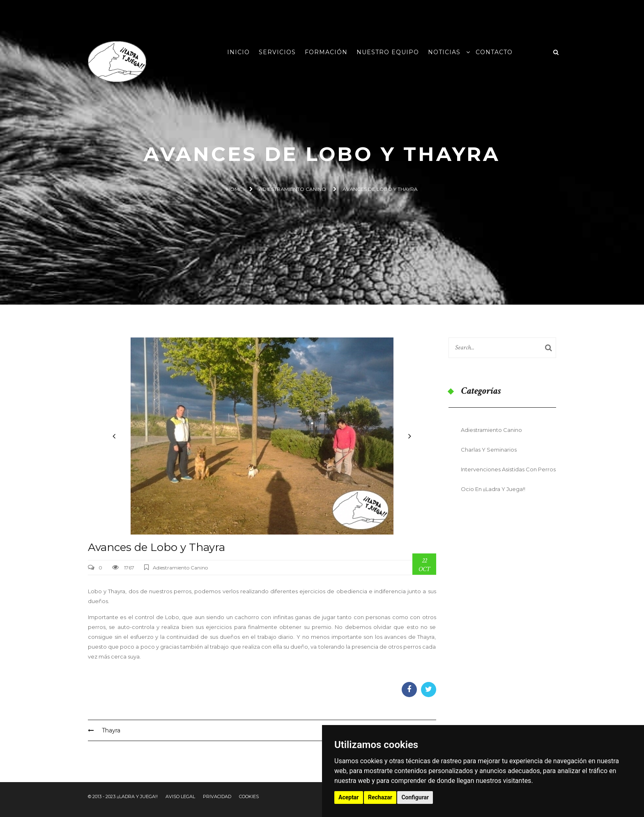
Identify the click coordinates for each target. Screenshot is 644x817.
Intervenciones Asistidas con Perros (508, 469)
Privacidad (217, 796)
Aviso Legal (180, 796)
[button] (114, 436)
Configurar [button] (415, 797)
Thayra (104, 730)
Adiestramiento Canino (292, 189)
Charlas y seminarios (489, 450)
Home (234, 189)
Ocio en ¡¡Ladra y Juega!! (493, 489)
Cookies (249, 796)
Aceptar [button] (349, 797)
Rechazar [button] (380, 797)
